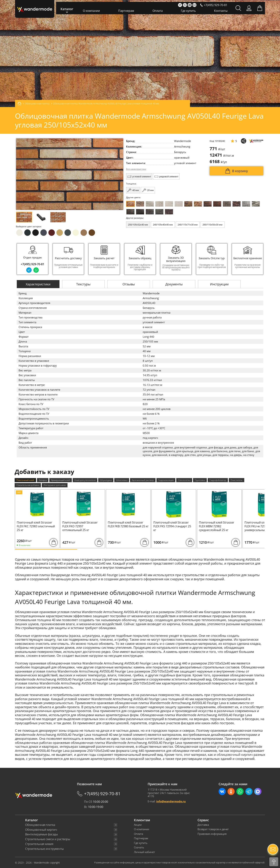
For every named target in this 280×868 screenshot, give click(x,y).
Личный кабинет (144, 852)
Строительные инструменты (44, 849)
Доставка (203, 825)
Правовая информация (212, 834)
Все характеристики (136, 169)
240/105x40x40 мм (163, 225)
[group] (68, 259)
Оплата (158, 11)
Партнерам (126, 11)
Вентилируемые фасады (42, 834)
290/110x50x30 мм (212, 225)
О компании (91, 11)
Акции (138, 825)
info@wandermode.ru (171, 801)
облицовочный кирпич (235, 755)
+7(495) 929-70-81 (32, 264)
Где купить (188, 11)
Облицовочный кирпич (41, 830)
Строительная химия (39, 844)
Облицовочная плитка (40, 825)
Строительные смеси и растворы (48, 839)
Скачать (139, 847)
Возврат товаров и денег (213, 829)
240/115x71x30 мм (188, 225)
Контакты (221, 11)
